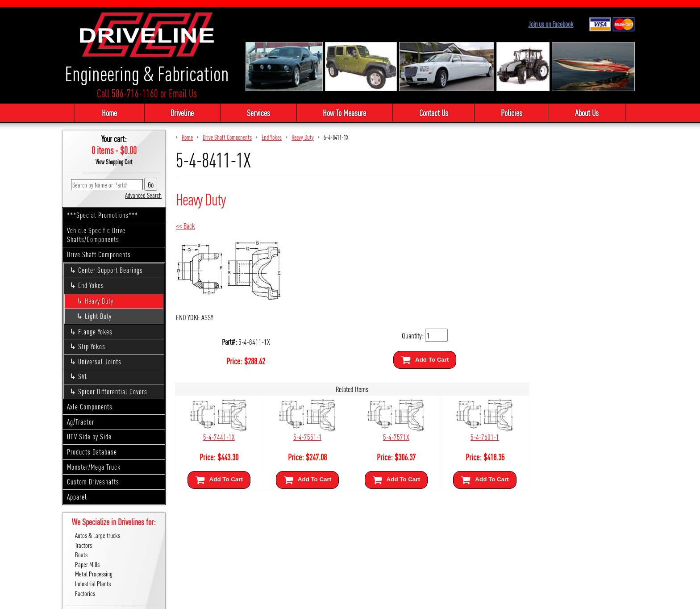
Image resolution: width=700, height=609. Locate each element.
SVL (84, 377)
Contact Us (434, 113)
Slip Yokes (93, 347)
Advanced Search (144, 195)
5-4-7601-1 (481, 437)
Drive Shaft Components (100, 255)
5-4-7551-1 (306, 437)
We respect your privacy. (299, 599)
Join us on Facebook (552, 24)
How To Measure (344, 113)
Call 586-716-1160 (127, 94)
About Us (591, 113)
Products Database (93, 452)
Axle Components (91, 407)
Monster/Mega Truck (95, 467)
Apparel (78, 497)
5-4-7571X (394, 437)
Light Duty (99, 316)
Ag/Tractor (81, 422)
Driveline (179, 113)
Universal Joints (101, 362)
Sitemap (339, 599)
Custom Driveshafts (94, 482)
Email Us (183, 94)
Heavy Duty (100, 301)
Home (105, 113)
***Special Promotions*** (103, 215)
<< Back (186, 226)
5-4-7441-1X (219, 437)
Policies (514, 113)
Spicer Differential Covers (114, 392)
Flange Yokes (97, 332)
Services (256, 113)
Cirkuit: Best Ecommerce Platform (390, 599)
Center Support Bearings (112, 270)
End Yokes (92, 286)
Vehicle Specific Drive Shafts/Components (97, 235)
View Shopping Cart (115, 162)
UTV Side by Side (90, 437)
